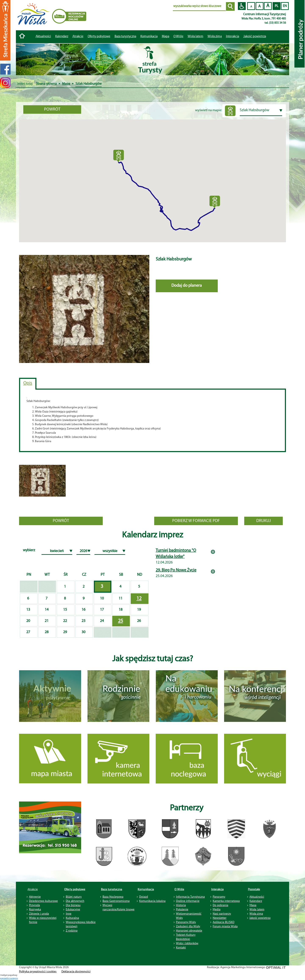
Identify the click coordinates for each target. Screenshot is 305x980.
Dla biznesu (73, 905)
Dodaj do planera (187, 286)
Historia (181, 905)
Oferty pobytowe (99, 37)
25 (121, 621)
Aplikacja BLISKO (223, 922)
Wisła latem (195, 37)
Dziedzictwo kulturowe (43, 901)
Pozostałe (254, 889)
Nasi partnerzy (222, 914)
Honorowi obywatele (189, 930)
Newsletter (220, 918)
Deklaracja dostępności (76, 972)
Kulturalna (72, 918)
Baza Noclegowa (113, 897)
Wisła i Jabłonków (187, 943)
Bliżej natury (74, 897)
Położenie (182, 909)
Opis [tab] (28, 383)
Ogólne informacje (188, 901)
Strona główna (46, 84)
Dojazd (143, 897)
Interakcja (217, 889)
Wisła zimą (215, 37)
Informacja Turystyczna (190, 897)
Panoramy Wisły (186, 922)
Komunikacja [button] (149, 37)
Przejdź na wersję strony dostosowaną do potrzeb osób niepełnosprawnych (242, 6)
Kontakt (181, 947)
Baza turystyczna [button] (125, 37)
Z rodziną (71, 930)
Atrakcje (78, 37)
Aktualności (43, 37)
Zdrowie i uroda (39, 914)
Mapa (166, 37)
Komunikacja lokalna (152, 901)
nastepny (14, 978)
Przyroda (34, 905)
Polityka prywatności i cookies (38, 972)
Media (216, 909)
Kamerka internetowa (226, 901)
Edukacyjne (73, 909)
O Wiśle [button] (178, 37)
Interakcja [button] (233, 37)
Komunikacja (146, 889)
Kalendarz (62, 37)
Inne (69, 914)
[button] (119, 156)
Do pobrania (220, 905)
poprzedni (5, 978)
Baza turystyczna (112, 889)
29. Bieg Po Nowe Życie (176, 570)
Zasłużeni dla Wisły (188, 926)
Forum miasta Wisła (225, 926)
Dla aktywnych (75, 901)
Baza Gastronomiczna (116, 901)
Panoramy (219, 897)
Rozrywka (35, 909)
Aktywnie (35, 897)
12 (139, 599)
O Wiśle (179, 889)
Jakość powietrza (255, 37)
